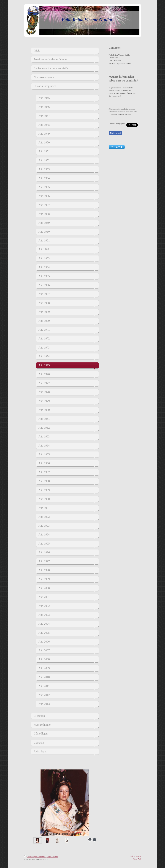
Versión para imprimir (35, 857)
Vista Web (137, 859)
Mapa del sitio (52, 857)
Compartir (116, 133)
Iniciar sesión (136, 856)
